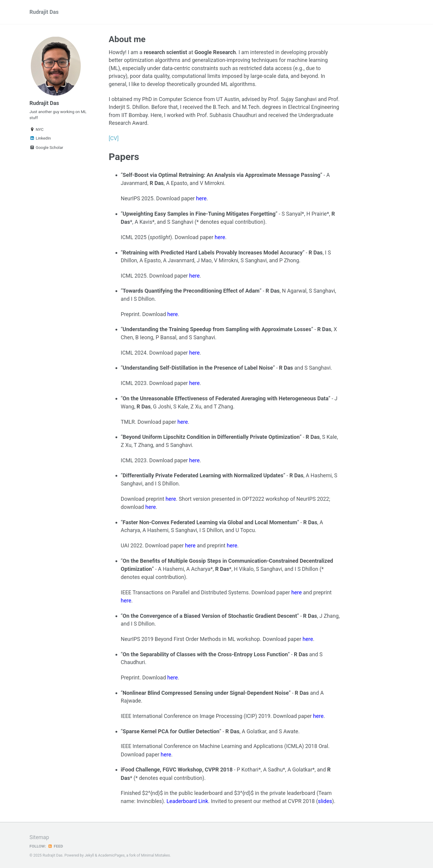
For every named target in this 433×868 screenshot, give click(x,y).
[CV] (114, 139)
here (203, 199)
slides (327, 800)
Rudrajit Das (44, 12)
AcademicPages (112, 854)
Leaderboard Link (188, 800)
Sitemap (39, 837)
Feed (56, 845)
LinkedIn (40, 139)
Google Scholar (46, 149)
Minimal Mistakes (156, 854)
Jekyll (89, 854)
